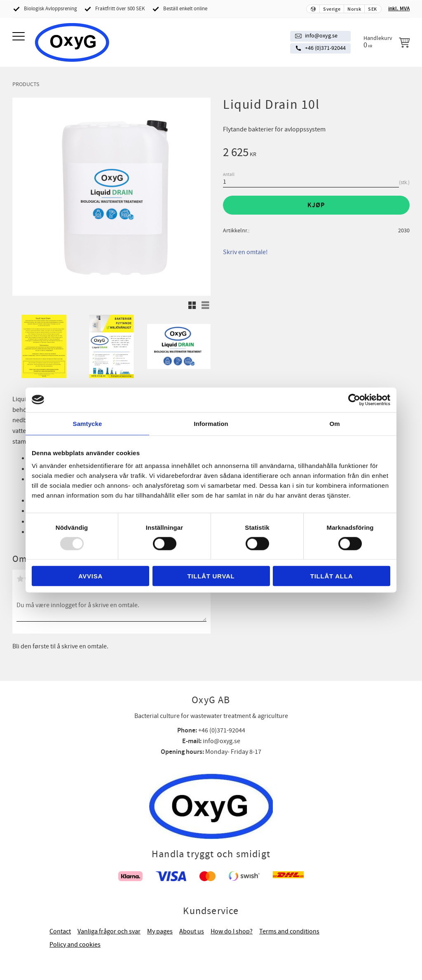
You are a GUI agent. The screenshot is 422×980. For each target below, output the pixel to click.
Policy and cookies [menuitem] (75, 945)
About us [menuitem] (192, 931)
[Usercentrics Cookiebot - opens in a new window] (354, 400)
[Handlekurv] (387, 42)
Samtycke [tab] (88, 423)
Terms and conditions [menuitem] (289, 931)
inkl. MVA (399, 9)
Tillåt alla (332, 576)
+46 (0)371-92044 (325, 48)
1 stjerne (20, 579)
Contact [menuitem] (60, 931)
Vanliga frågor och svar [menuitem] (109, 931)
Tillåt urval (211, 576)
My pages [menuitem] (160, 931)
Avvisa (90, 576)
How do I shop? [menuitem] (232, 931)
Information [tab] (211, 423)
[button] (20, 37)
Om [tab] (334, 423)
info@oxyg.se (321, 36)
